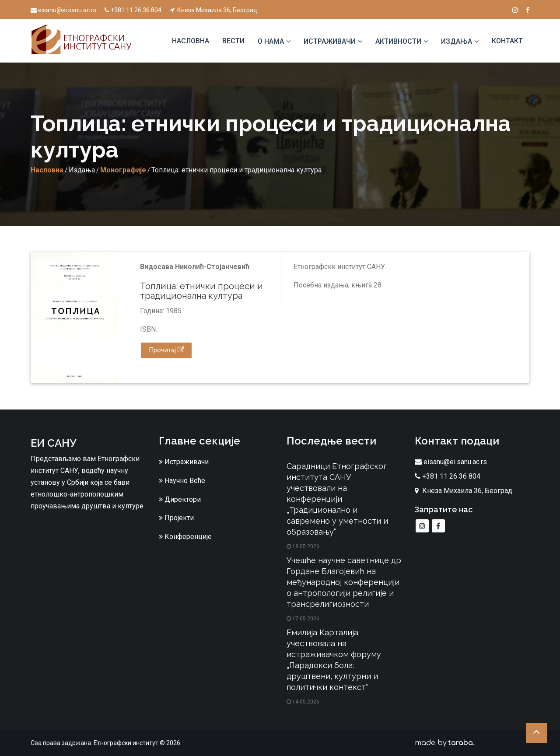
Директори (180, 499)
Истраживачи (330, 41)
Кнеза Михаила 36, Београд (213, 10)
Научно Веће (182, 481)
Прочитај (166, 350)
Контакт (507, 41)
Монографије (123, 170)
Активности (398, 41)
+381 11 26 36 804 (133, 10)
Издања (457, 41)
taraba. (461, 743)
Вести (233, 41)
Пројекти (176, 518)
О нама (271, 41)
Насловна (191, 41)
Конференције (185, 537)
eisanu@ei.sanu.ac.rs (63, 10)
